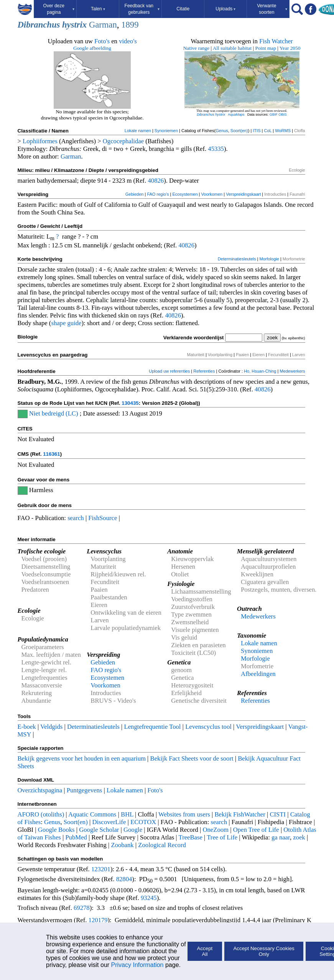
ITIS (257, 131)
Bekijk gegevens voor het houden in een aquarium (82, 758)
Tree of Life (222, 837)
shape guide (66, 323)
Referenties (204, 371)
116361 (51, 454)
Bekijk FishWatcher (240, 814)
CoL (268, 131)
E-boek (27, 727)
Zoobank (122, 845)
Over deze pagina (59, 9)
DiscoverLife (109, 822)
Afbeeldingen (258, 674)
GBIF (274, 115)
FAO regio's (158, 194)
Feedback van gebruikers (142, 9)
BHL (127, 814)
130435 (130, 403)
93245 (149, 898)
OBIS (283, 115)
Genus (222, 131)
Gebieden (135, 194)
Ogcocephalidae (123, 141)
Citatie (183, 9)
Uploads (225, 9)
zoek (299, 837)
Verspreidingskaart (243, 194)
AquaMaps (236, 115)
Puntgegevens (85, 790)
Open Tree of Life (256, 830)
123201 (101, 869)
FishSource (103, 518)
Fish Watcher (276, 41)
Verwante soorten (272, 9)
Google (133, 830)
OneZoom (216, 830)
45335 (216, 149)
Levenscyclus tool (208, 727)
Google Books (56, 830)
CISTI (278, 814)
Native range (196, 48)
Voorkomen (212, 194)
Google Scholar (99, 830)
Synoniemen (166, 131)
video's (128, 41)
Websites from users (184, 814)
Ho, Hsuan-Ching (260, 371)
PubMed (76, 837)
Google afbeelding (92, 48)
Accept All (205, 951)
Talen (98, 9)
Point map (266, 48)
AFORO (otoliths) (41, 814)
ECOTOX (143, 822)
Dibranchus (39, 25)
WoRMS (283, 131)
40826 (156, 181)
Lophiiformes (40, 141)
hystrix (74, 25)
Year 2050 (290, 48)
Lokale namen (138, 131)
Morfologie (269, 259)
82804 (124, 879)
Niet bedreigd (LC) (54, 413)
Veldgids (51, 727)
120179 (98, 920)
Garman (103, 25)
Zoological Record (162, 845)
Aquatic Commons (92, 814)
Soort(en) (239, 131)
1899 (130, 25)
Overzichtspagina (40, 790)
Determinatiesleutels (237, 259)
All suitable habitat (232, 48)
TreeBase (191, 837)
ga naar (281, 837)
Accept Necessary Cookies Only (264, 951)
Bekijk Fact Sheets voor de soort (192, 758)
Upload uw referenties (169, 371)
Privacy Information (137, 965)
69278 (82, 908)
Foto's (102, 41)
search (76, 518)
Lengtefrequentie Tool (153, 727)
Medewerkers (292, 371)
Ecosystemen (185, 194)
